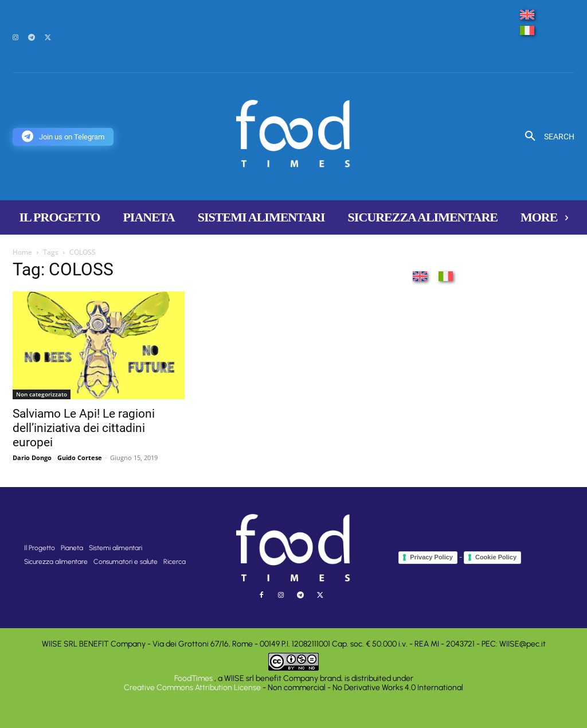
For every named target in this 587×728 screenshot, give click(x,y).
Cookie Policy (496, 557)
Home (22, 252)
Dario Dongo (32, 458)
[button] (545, 137)
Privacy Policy (431, 557)
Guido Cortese (80, 458)
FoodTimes (194, 678)
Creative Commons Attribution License (192, 688)
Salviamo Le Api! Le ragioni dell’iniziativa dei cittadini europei (84, 428)
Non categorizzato (42, 394)
